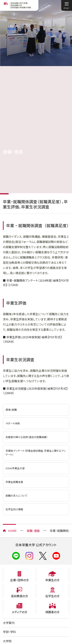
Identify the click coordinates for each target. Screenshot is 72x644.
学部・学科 (9, 632)
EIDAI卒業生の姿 (15, 469)
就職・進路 (33, 531)
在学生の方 (52, 597)
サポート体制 (13, 424)
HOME (12, 531)
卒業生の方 (52, 581)
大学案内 (9, 623)
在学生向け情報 (14, 510)
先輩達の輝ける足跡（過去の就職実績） (27, 438)
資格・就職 (11, 410)
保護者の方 (52, 613)
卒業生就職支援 (14, 482)
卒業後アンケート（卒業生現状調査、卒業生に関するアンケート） (33, 453)
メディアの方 (19, 613)
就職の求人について (17, 496)
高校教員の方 (19, 597)
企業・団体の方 (19, 581)
